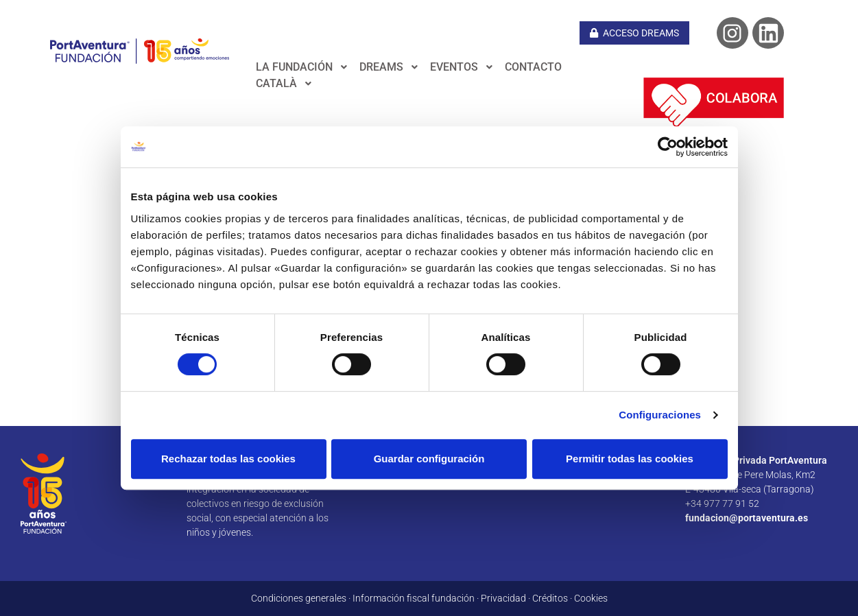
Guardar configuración (429, 459)
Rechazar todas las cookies (228, 459)
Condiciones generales (299, 598)
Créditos (550, 598)
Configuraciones (660, 415)
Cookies (591, 598)
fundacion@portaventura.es (747, 518)
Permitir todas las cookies (630, 459)
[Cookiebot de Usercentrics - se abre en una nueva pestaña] (668, 147)
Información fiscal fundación (414, 598)
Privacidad (503, 598)
